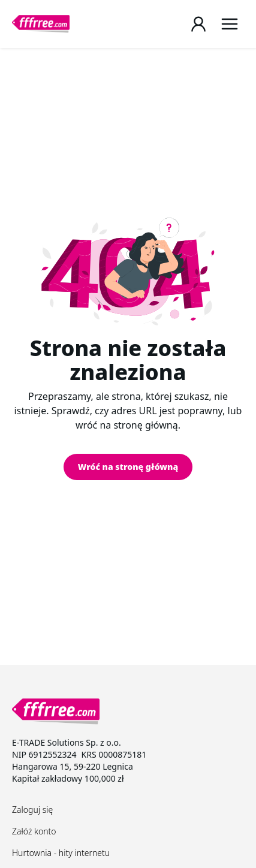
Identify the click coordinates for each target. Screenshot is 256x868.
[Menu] (230, 24)
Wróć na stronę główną (128, 467)
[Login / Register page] (198, 24)
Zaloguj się (32, 810)
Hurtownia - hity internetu (61, 853)
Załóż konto (34, 831)
